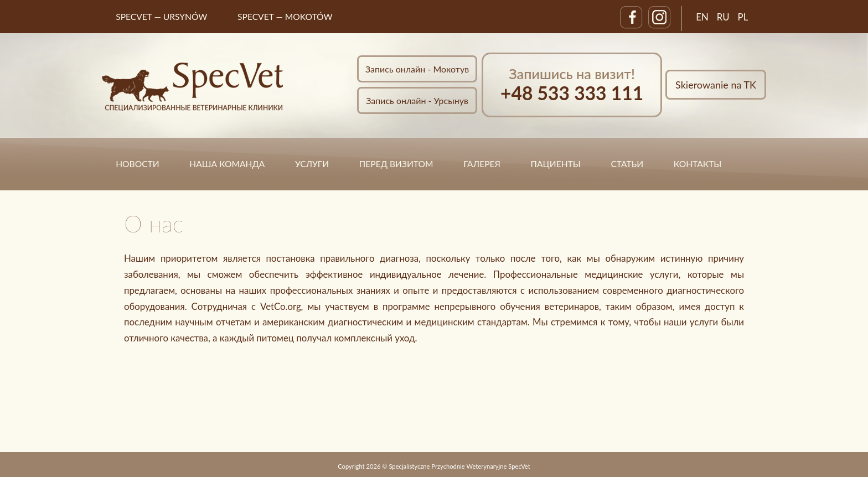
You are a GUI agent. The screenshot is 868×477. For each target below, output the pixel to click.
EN (702, 17)
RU (723, 17)
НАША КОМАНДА (227, 164)
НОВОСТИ (137, 164)
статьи (627, 164)
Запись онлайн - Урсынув (417, 100)
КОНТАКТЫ (698, 164)
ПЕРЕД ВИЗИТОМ (396, 164)
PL (743, 17)
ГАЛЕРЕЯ (482, 164)
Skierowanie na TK (716, 85)
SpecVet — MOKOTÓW (285, 17)
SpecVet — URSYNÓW (161, 17)
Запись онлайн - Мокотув (417, 69)
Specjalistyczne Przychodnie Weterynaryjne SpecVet (459, 466)
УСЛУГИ (312, 164)
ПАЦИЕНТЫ (556, 164)
